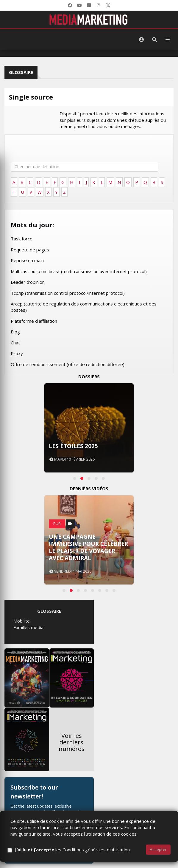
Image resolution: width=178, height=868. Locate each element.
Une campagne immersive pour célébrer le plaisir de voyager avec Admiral (88, 547)
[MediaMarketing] (89, 20)
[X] (108, 5)
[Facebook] (70, 5)
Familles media (28, 627)
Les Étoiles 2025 (73, 446)
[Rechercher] (154, 40)
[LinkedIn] (89, 5)
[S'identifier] (141, 40)
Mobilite (22, 621)
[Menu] (168, 40)
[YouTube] (79, 5)
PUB (57, 524)
